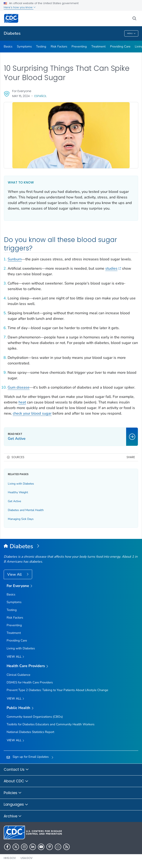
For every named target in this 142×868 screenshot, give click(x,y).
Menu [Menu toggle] (131, 34)
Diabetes (12, 33)
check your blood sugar (32, 413)
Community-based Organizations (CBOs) (35, 717)
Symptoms (24, 46)
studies (113, 268)
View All (15, 574)
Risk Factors (59, 46)
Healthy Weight (18, 492)
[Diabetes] (71, 547)
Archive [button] (13, 816)
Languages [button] (16, 805)
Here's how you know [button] (20, 7)
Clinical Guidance (18, 675)
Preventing (79, 46)
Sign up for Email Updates (31, 757)
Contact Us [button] (16, 770)
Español (40, 96)
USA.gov (27, 858)
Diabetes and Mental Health (26, 510)
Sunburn (15, 259)
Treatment (98, 46)
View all (15, 657)
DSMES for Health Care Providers (30, 682)
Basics (8, 46)
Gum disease (19, 387)
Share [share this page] (131, 457)
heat (22, 402)
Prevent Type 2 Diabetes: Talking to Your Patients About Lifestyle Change (57, 690)
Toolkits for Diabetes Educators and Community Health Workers (50, 724)
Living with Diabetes (21, 484)
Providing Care (120, 46)
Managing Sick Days (21, 519)
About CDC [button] (16, 781)
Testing (41, 46)
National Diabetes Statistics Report (30, 732)
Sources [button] (18, 457)
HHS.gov (10, 858)
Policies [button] (13, 793)
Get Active (14, 501)
